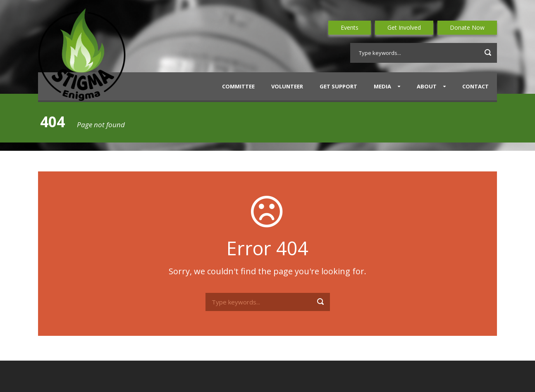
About (427, 86)
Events (350, 27)
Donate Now (467, 27)
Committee (238, 86)
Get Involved (404, 27)
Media (382, 86)
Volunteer (287, 86)
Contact (475, 86)
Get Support (338, 86)
